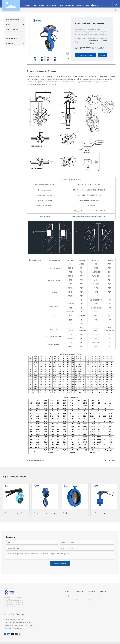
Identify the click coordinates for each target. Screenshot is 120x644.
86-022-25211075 (99, 48)
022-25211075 (99, 5)
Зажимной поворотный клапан (104, 513)
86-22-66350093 (20, 619)
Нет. (43, 461)
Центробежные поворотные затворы (45, 513)
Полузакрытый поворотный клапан (16, 513)
